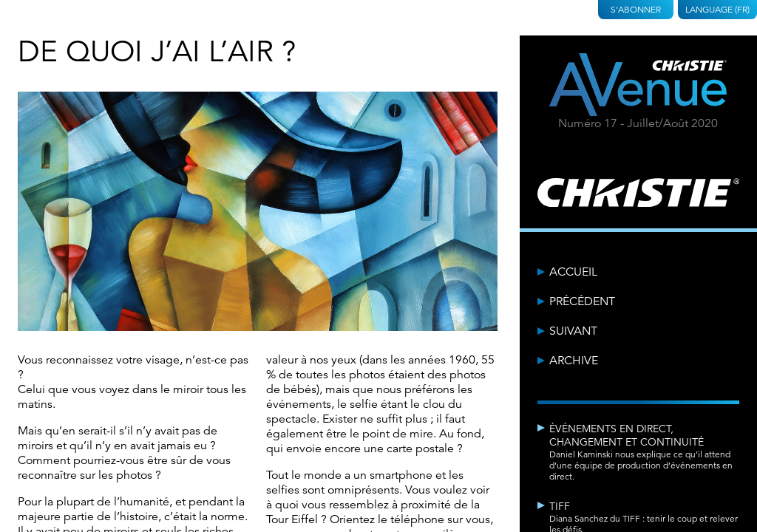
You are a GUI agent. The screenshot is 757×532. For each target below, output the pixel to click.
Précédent (582, 301)
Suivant (573, 331)
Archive (574, 361)
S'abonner (636, 9)
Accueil (573, 272)
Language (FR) (717, 9)
